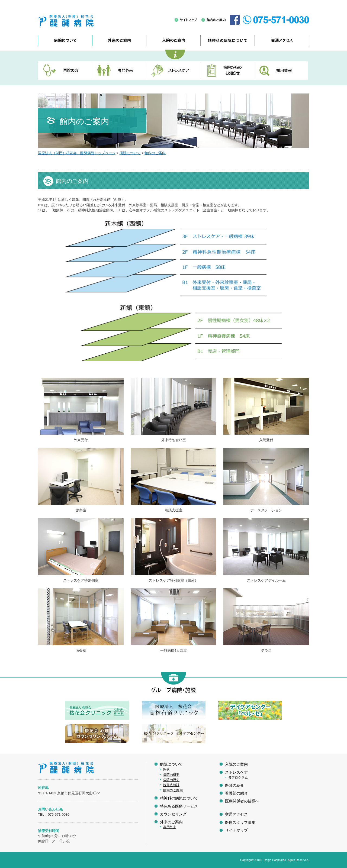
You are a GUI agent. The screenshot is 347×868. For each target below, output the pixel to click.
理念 (166, 770)
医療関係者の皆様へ (242, 801)
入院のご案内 (236, 764)
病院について (130, 153)
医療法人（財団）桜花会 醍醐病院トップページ (77, 153)
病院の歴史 (171, 780)
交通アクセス (236, 814)
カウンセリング (173, 814)
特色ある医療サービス (179, 806)
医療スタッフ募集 (240, 823)
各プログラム (238, 777)
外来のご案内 (171, 822)
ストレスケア (236, 772)
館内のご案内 (155, 153)
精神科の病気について (179, 798)
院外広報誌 (171, 785)
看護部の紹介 (236, 793)
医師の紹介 (234, 785)
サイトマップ (236, 830)
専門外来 (170, 827)
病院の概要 (171, 775)
